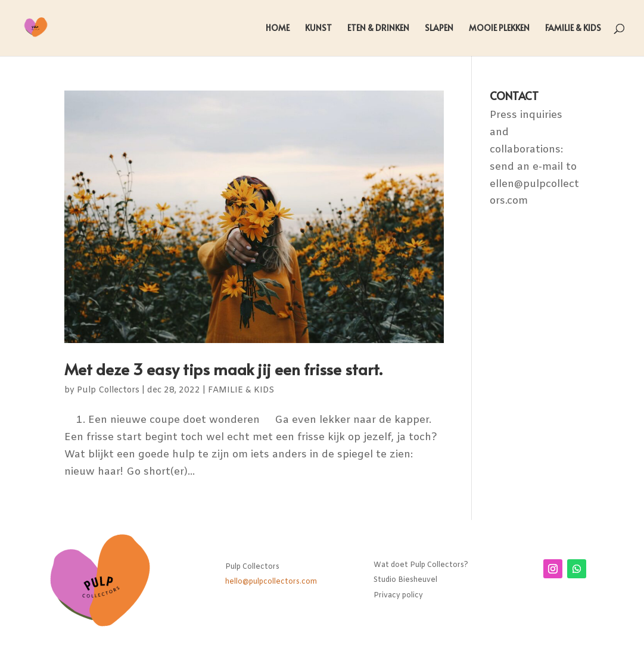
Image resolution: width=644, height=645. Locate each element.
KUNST (318, 29)
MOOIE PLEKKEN (499, 29)
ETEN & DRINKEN (378, 29)
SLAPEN (439, 29)
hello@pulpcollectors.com (271, 582)
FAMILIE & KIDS (573, 29)
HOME (278, 29)
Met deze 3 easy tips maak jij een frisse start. (223, 369)
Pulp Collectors (108, 390)
